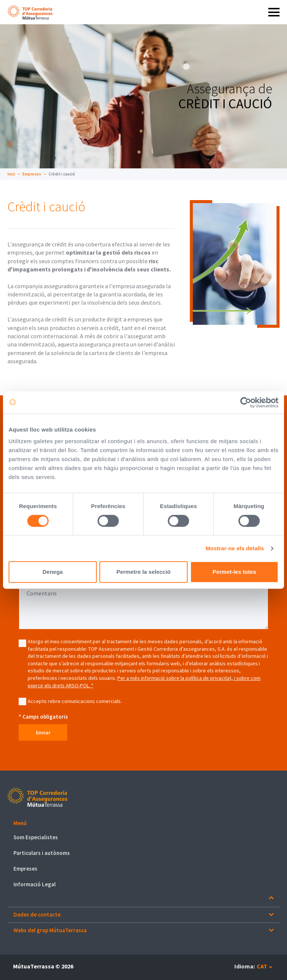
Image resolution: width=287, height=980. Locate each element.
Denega (53, 572)
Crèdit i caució (62, 174)
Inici (11, 174)
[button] (143, 823)
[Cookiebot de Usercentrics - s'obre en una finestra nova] (246, 402)
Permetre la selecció (143, 572)
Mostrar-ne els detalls (235, 548)
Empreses (32, 174)
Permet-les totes (234, 572)
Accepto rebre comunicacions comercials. (75, 701)
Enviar (45, 732)
